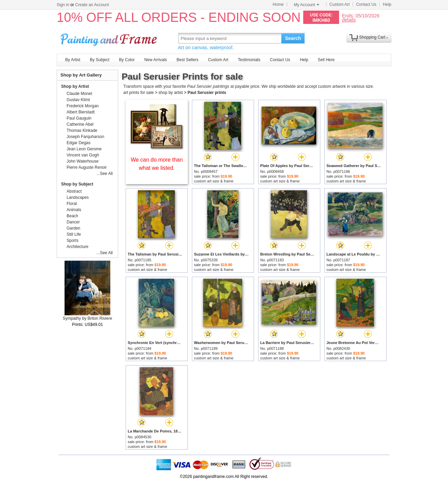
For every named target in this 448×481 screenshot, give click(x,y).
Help (387, 4)
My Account (307, 5)
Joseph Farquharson (85, 137)
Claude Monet (79, 94)
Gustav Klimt (78, 100)
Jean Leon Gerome (84, 149)
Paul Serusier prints (207, 93)
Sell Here (326, 60)
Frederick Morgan (83, 106)
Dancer (73, 222)
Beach (72, 216)
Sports (73, 240)
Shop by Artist (75, 86)
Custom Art (340, 4)
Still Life (74, 234)
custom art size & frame (214, 181)
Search (293, 38)
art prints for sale (138, 93)
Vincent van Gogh (83, 155)
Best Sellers (187, 60)
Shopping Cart (372, 37)
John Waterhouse (83, 161)
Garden (73, 228)
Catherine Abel (80, 124)
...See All (105, 174)
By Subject (100, 60)
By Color (127, 60)
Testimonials (249, 60)
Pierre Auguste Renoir (87, 167)
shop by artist (171, 93)
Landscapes (78, 197)
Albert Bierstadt (81, 112)
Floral (72, 204)
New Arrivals (156, 60)
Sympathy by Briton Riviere (88, 318)
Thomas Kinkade (82, 130)
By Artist (73, 60)
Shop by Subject (77, 184)
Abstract (74, 191)
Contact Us (366, 4)
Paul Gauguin (79, 118)
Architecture (78, 247)
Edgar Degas (79, 143)
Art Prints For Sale (110, 38)
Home (278, 4)
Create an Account (92, 5)
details (349, 20)
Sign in (63, 5)
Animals (74, 210)
